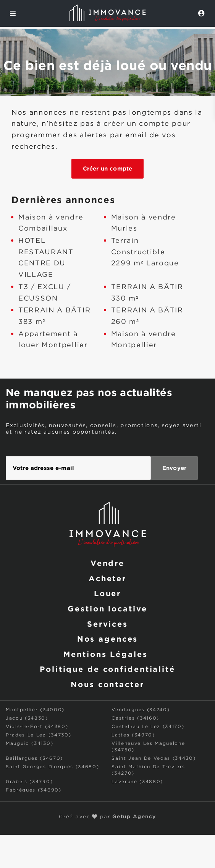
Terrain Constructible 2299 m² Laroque (145, 252)
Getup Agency (134, 817)
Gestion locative (107, 608)
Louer (107, 593)
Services (107, 624)
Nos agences (108, 639)
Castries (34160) (135, 718)
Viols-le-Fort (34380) (37, 727)
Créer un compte (107, 168)
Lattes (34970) (133, 735)
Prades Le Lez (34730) (38, 735)
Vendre (107, 563)
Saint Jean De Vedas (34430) (154, 758)
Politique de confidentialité (107, 669)
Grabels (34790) (29, 782)
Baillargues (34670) (34, 758)
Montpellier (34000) (35, 710)
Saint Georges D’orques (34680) (52, 767)
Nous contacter (107, 684)
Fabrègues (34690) (34, 790)
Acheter (107, 578)
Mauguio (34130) (29, 744)
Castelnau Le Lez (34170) (148, 727)
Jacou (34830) (27, 718)
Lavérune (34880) (137, 782)
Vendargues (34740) (141, 710)
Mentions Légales (105, 654)
